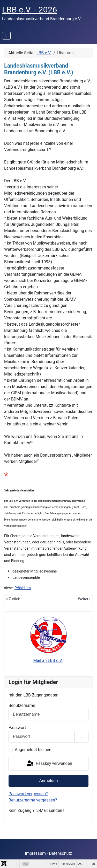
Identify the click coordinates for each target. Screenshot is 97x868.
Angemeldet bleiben (33, 750)
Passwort (17, 728)
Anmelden (48, 781)
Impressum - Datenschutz (48, 853)
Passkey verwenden (49, 764)
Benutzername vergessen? (33, 800)
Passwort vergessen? (28, 794)
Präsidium (23, 588)
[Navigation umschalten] (6, 36)
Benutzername (22, 705)
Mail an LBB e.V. (48, 660)
